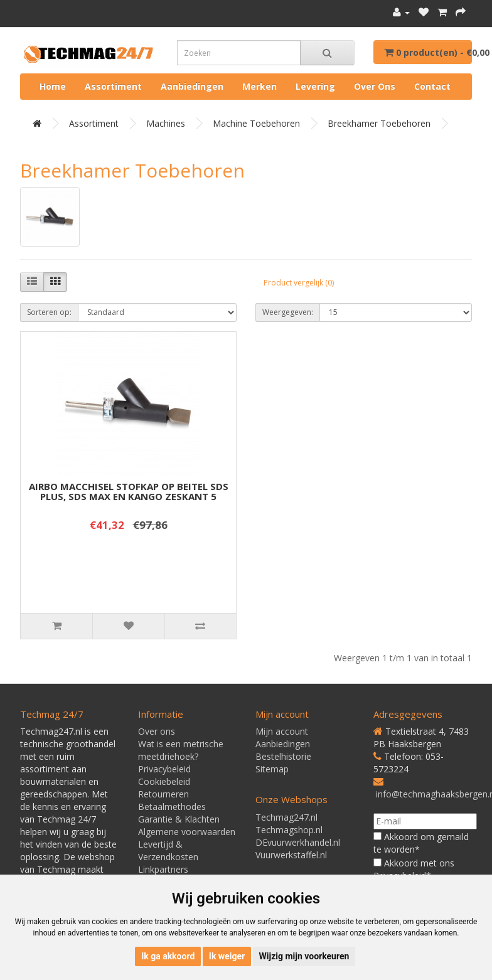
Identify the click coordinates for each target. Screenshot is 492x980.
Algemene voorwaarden (187, 832)
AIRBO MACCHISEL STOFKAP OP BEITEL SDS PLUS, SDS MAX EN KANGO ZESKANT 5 (129, 492)
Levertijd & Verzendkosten (168, 850)
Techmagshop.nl (289, 830)
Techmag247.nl (286, 817)
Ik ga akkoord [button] (168, 956)
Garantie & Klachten (179, 819)
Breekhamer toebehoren (379, 123)
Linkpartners (163, 869)
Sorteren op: (49, 312)
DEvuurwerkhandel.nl (298, 842)
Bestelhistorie (283, 756)
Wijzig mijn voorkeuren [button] (304, 956)
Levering (315, 86)
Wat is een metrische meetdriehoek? (181, 750)
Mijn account (282, 731)
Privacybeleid (164, 769)
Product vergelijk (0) (299, 283)
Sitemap (272, 769)
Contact (432, 86)
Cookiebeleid (164, 781)
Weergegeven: (288, 312)
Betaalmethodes (172, 807)
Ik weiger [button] (227, 956)
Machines (166, 123)
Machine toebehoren (256, 123)
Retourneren (163, 794)
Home (53, 86)
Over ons (375, 86)
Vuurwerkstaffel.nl (291, 855)
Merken (259, 86)
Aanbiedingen (192, 86)
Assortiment (113, 86)
